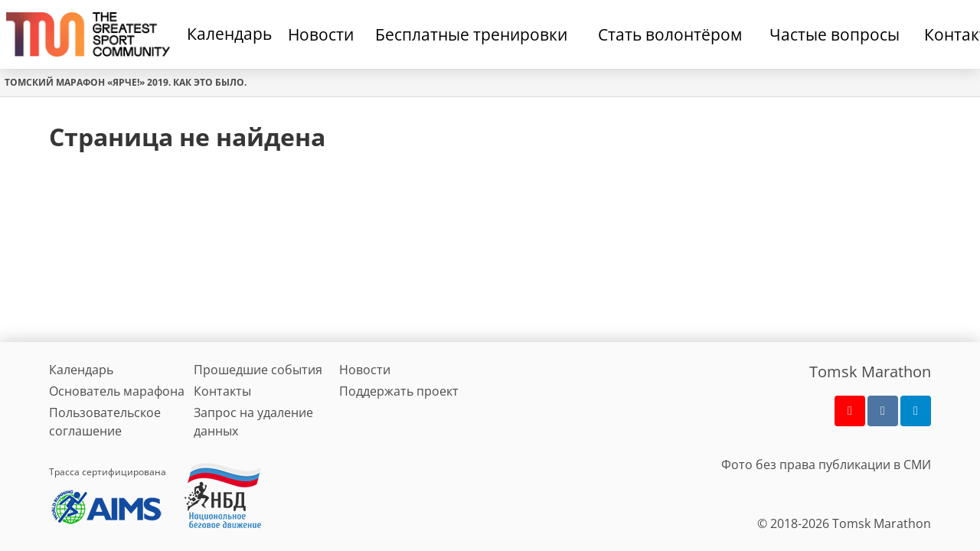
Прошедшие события (258, 370)
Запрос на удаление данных (253, 422)
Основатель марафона (117, 391)
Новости (365, 370)
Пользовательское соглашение (105, 422)
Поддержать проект (399, 391)
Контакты (222, 391)
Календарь (229, 34)
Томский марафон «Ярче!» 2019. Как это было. (126, 82)
